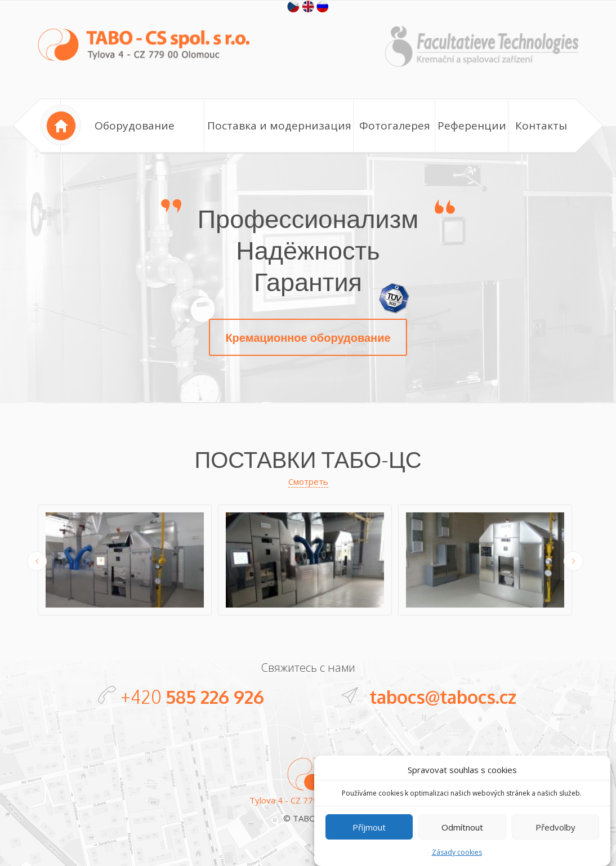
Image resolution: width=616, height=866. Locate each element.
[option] (128, 561)
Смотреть (308, 481)
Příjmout (369, 836)
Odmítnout (462, 836)
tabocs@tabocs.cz (443, 697)
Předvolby (555, 836)
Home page (61, 125)
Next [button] (573, 561)
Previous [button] (37, 561)
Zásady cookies (457, 861)
